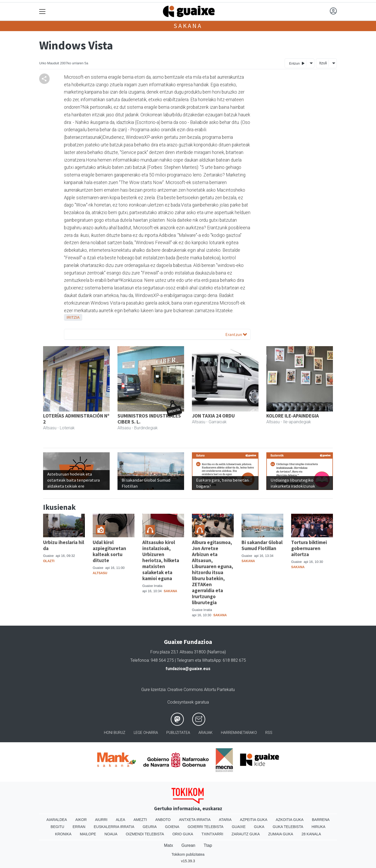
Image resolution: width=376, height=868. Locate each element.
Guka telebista (288, 827)
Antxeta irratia (195, 820)
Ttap (208, 845)
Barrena (321, 820)
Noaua (111, 834)
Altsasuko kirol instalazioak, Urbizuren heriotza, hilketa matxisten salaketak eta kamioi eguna (161, 560)
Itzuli (323, 63)
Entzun (297, 63)
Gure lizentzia (153, 690)
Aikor (81, 820)
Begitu (57, 827)
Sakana (188, 26)
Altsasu (100, 573)
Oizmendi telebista (145, 834)
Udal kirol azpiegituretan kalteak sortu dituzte (109, 551)
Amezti (140, 820)
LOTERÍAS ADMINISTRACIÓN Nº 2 (76, 419)
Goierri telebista (205, 827)
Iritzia (73, 317)
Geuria (150, 827)
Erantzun (236, 334)
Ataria (225, 820)
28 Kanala (311, 834)
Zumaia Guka (281, 834)
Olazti (49, 561)
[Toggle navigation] (42, 12)
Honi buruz (115, 733)
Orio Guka (183, 834)
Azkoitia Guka (290, 820)
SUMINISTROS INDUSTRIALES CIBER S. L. (149, 419)
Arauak (205, 733)
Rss (269, 733)
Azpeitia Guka (254, 820)
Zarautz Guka (246, 834)
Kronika (63, 834)
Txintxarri (212, 834)
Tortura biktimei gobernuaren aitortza (309, 548)
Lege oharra (146, 733)
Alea (120, 820)
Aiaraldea (57, 820)
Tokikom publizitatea (188, 854)
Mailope (88, 834)
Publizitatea (178, 733)
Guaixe (239, 827)
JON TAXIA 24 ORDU (213, 416)
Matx (169, 845)
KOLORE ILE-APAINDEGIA (293, 416)
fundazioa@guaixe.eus (188, 669)
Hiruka (318, 827)
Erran (79, 827)
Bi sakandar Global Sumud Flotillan (262, 545)
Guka (259, 827)
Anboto (163, 820)
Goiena (172, 827)
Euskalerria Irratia (114, 827)
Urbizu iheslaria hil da (64, 545)
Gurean (188, 845)
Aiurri (101, 820)
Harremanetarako (239, 733)
